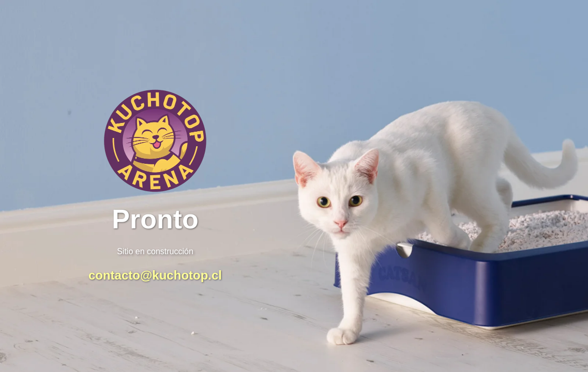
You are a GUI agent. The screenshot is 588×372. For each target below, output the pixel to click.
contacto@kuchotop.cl (155, 275)
